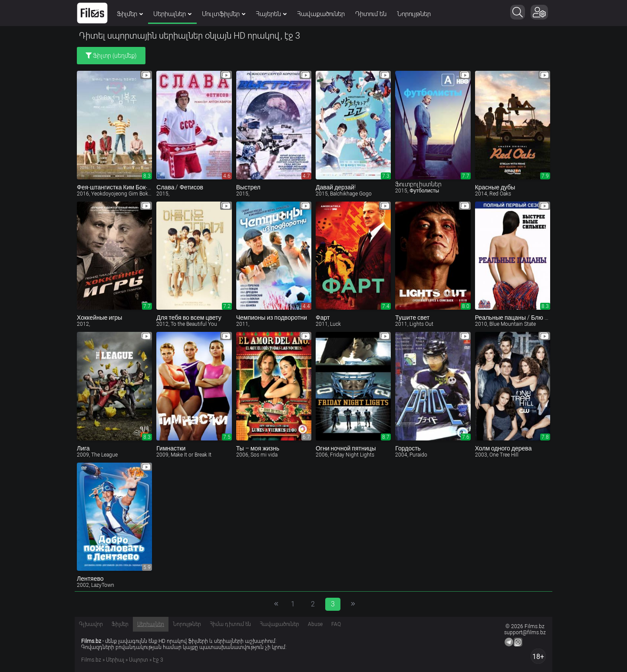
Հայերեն (271, 14)
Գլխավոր (91, 624)
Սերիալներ (172, 14)
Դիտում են (371, 14)
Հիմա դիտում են (230, 624)
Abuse (315, 624)
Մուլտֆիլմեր (224, 14)
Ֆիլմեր (130, 14)
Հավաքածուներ (321, 14)
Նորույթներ (414, 14)
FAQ (336, 624)
